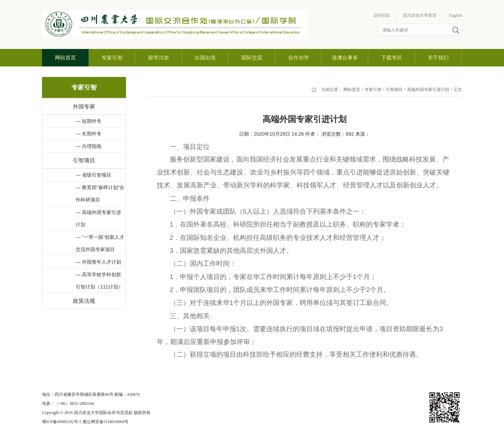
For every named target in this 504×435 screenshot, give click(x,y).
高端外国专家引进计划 (428, 90)
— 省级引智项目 (93, 175)
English (456, 15)
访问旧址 (382, 15)
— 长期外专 (89, 134)
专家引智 (373, 90)
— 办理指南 (89, 146)
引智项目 (84, 160)
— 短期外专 (89, 121)
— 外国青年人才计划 (98, 262)
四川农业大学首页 (420, 15)
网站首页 (352, 90)
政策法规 (84, 301)
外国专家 (84, 106)
